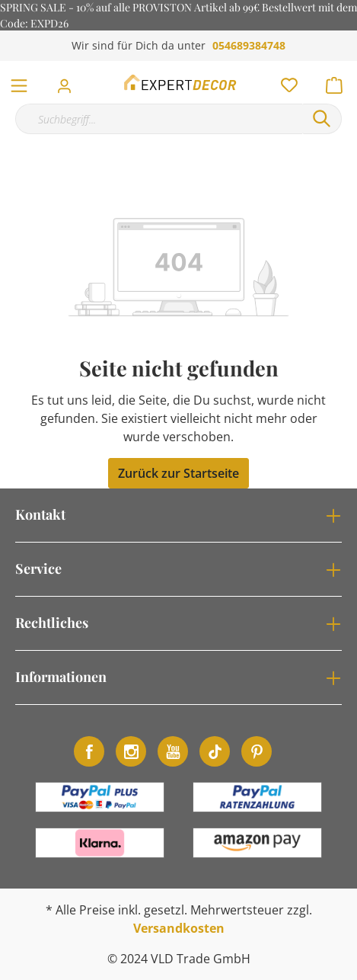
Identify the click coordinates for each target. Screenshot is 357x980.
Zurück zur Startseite (178, 473)
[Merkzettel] (285, 82)
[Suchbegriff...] (159, 119)
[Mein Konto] (69, 82)
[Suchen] (322, 119)
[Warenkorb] (339, 82)
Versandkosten (179, 928)
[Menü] (19, 82)
